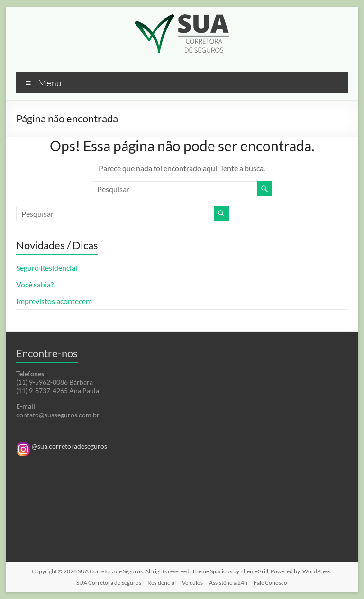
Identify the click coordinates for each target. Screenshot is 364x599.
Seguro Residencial (47, 268)
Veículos (192, 583)
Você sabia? (35, 284)
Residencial (162, 583)
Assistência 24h (228, 583)
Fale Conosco (270, 583)
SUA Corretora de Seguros (109, 583)
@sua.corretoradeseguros (62, 446)
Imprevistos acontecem (54, 301)
